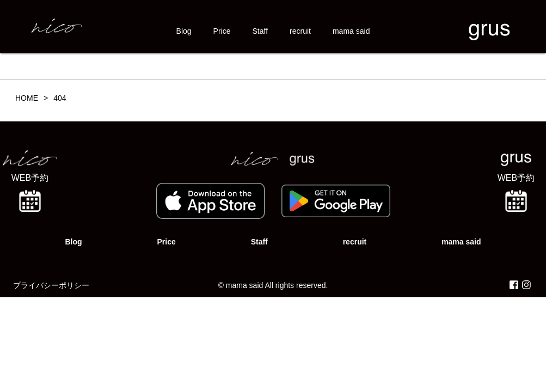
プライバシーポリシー (51, 285)
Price (222, 31)
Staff (260, 31)
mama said (351, 31)
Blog (184, 31)
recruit (300, 31)
